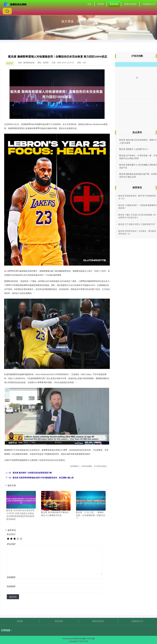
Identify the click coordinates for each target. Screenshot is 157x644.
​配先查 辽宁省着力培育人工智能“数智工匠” (137, 224)
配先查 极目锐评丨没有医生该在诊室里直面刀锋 (32, 473)
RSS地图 (82, 639)
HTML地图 (90, 639)
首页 (89, 4)
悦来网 (101, 4)
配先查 (10, 63)
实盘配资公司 (149, 4)
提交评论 (13, 597)
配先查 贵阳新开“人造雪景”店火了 (134, 149)
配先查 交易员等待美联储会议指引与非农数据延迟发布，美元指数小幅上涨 (43, 478)
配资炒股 (114, 4)
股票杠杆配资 (130, 4)
